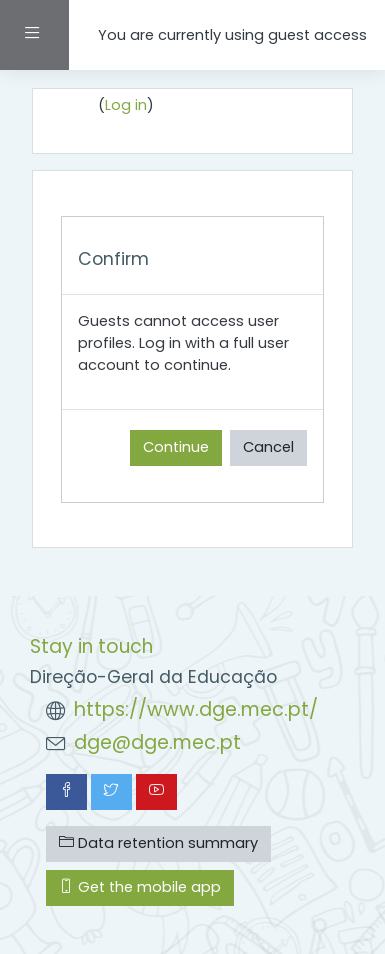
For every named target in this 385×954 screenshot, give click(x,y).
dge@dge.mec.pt (157, 742)
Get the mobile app (140, 887)
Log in (126, 105)
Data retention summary (158, 843)
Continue (176, 447)
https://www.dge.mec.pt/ (196, 709)
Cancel (268, 447)
